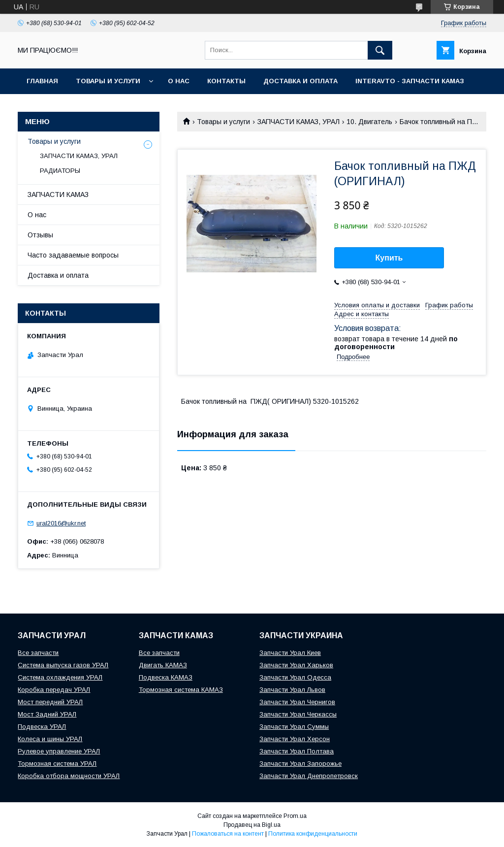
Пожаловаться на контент (228, 834)
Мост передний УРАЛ (50, 702)
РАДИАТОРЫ (60, 171)
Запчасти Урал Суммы (294, 727)
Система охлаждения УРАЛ (60, 677)
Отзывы (40, 235)
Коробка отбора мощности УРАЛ (69, 776)
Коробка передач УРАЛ (54, 690)
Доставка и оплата (300, 81)
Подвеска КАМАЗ (166, 677)
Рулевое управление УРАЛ (59, 751)
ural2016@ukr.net (61, 523)
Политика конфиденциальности (313, 834)
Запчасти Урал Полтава (297, 751)
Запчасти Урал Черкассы (298, 714)
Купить (389, 258)
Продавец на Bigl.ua (252, 825)
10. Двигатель (369, 122)
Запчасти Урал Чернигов (297, 702)
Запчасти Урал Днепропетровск (309, 776)
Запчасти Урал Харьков (296, 665)
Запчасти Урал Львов (292, 690)
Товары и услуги (108, 81)
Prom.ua (295, 816)
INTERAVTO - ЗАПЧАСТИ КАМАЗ (410, 81)
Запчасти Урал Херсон (295, 739)
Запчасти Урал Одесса (295, 677)
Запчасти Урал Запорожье (300, 764)
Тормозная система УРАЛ (57, 764)
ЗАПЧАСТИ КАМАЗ (58, 195)
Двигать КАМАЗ (163, 665)
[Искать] (380, 50)
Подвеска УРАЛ (42, 727)
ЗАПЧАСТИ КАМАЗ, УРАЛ (299, 122)
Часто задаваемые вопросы (73, 255)
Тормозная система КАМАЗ (181, 690)
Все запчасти (38, 653)
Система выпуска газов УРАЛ (63, 665)
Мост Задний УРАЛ (47, 714)
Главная (42, 81)
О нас (179, 81)
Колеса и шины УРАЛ (50, 739)
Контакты (226, 81)
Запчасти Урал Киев (290, 653)
